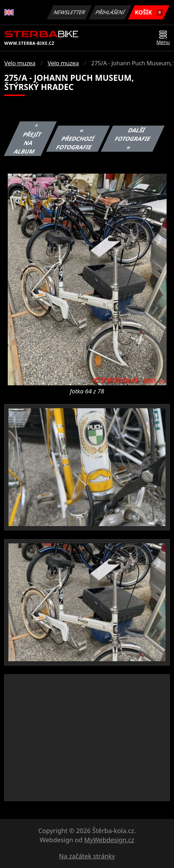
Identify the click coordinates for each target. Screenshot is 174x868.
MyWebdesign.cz (109, 840)
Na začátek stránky (87, 856)
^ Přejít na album (28, 139)
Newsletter (69, 12)
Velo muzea (20, 63)
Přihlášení (110, 12)
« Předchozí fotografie (75, 139)
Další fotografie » (133, 139)
